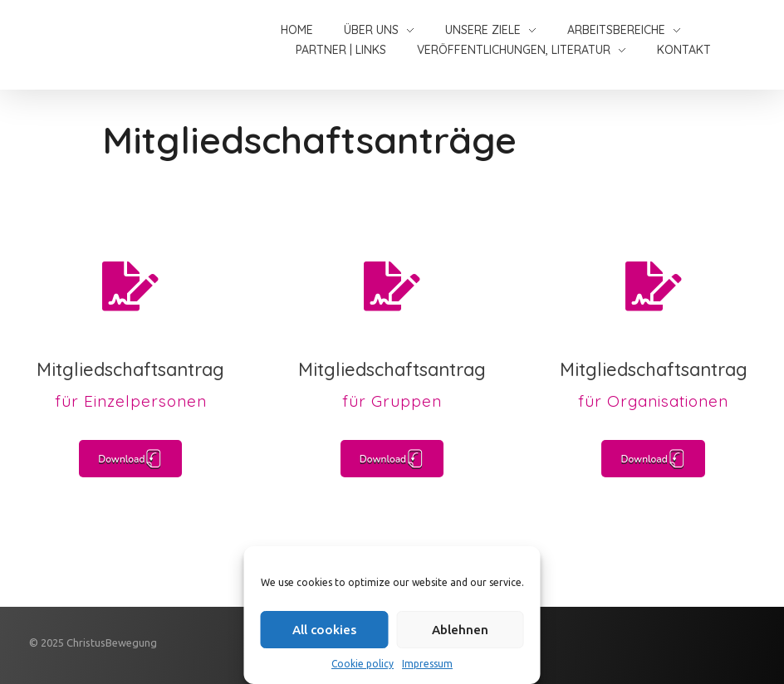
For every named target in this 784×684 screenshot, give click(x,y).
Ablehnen (460, 630)
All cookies (324, 630)
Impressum (427, 664)
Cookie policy (363, 664)
